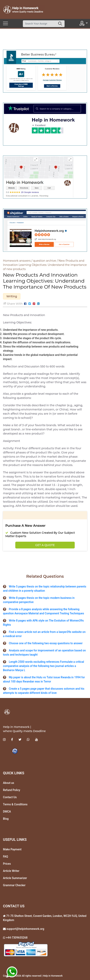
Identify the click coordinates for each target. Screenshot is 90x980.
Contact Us (10, 797)
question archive (45, 261)
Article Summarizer (15, 878)
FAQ (5, 857)
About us (9, 783)
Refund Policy (12, 790)
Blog (6, 819)
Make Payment (12, 849)
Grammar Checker (14, 885)
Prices (7, 864)
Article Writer (11, 871)
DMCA (7, 812)
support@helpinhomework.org (25, 929)
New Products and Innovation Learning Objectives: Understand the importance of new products (45, 265)
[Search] (39, 24)
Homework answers (17, 261)
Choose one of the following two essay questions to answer (46, 643)
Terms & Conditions (15, 804)
